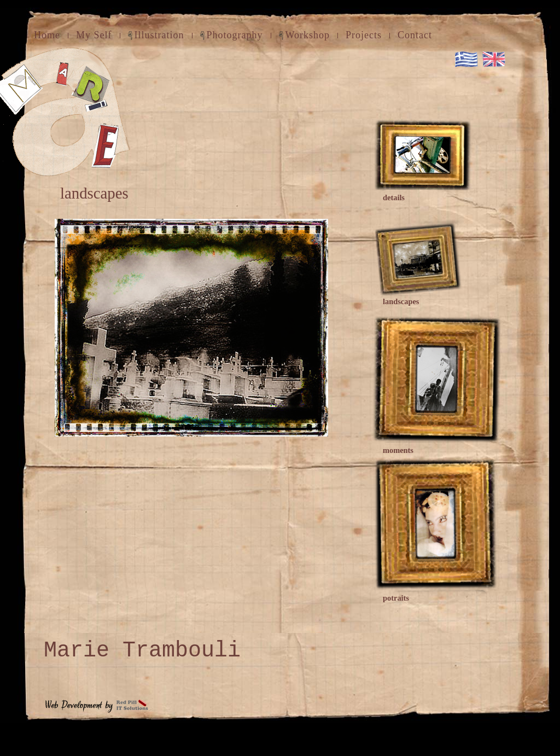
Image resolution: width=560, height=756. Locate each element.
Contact (415, 35)
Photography (235, 35)
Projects (364, 35)
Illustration (159, 35)
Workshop (308, 35)
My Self (94, 35)
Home (47, 35)
